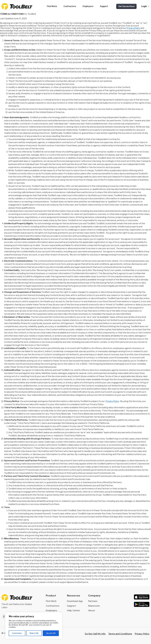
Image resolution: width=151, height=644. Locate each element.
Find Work (52, 6)
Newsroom (94, 606)
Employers (88, 6)
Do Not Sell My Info (95, 634)
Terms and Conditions (120, 634)
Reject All (34, 633)
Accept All (51, 633)
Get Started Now (126, 6)
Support (104, 6)
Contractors (70, 6)
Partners (93, 601)
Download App (75, 601)
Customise (17, 633)
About (92, 610)
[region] (34, 625)
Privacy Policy (133, 28)
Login (144, 6)
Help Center (73, 610)
